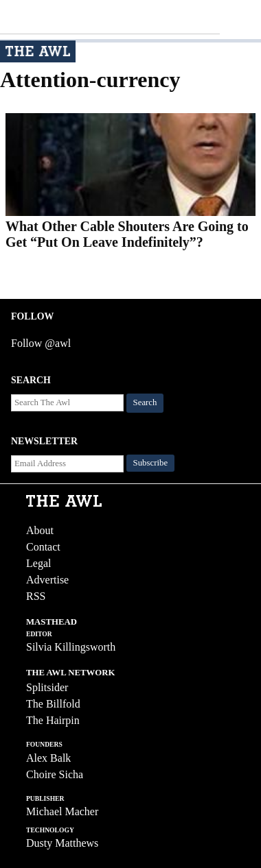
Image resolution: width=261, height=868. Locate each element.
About (40, 530)
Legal (38, 563)
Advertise (47, 580)
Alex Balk (48, 758)
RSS (36, 596)
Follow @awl (41, 343)
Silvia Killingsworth (71, 647)
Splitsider (47, 687)
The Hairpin (53, 720)
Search (145, 402)
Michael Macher (62, 811)
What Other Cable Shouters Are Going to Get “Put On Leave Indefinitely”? (127, 234)
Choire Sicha (55, 774)
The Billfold (53, 704)
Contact (43, 547)
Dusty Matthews (62, 843)
